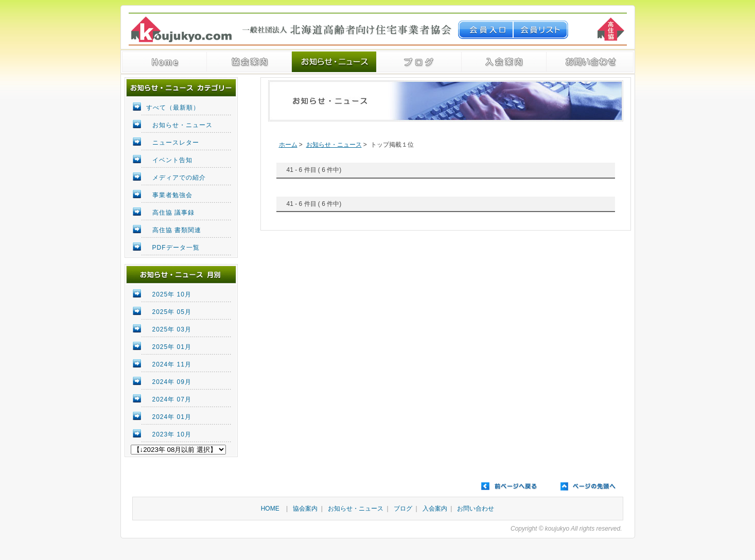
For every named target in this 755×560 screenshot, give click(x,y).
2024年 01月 (172, 417)
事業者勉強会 (172, 195)
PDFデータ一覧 (176, 248)
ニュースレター (176, 143)
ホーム (288, 145)
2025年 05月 (172, 312)
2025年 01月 (172, 347)
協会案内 (305, 509)
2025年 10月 (172, 294)
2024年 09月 (172, 382)
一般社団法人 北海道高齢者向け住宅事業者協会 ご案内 (249, 62)
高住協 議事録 (173, 213)
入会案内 (504, 62)
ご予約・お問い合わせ (590, 62)
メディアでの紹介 (179, 178)
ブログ (419, 62)
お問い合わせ (476, 509)
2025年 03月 (172, 329)
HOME (270, 509)
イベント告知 (172, 160)
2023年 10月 (172, 434)
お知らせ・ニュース (334, 62)
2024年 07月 (172, 399)
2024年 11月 (172, 364)
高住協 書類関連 (177, 230)
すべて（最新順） (173, 108)
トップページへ (164, 62)
